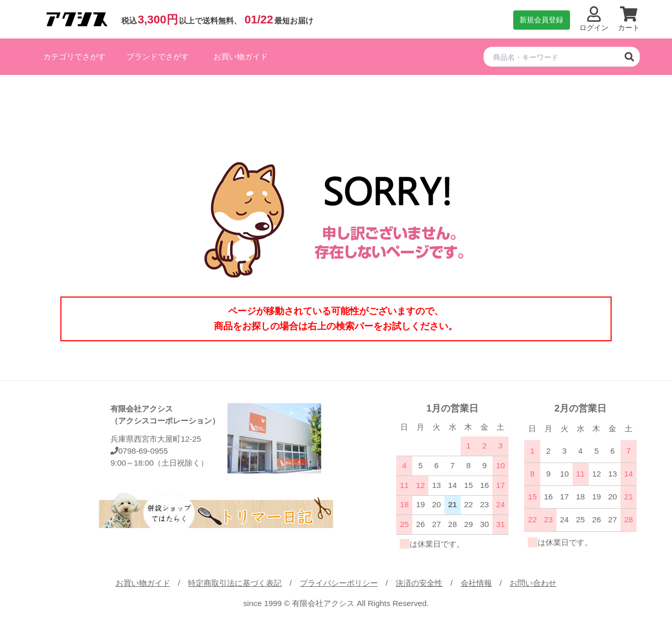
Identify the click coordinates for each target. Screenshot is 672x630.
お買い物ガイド (241, 56)
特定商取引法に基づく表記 (235, 583)
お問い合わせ (533, 583)
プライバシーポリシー (339, 583)
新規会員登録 (541, 20)
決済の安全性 (419, 583)
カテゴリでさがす (74, 56)
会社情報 (476, 583)
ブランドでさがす (158, 56)
